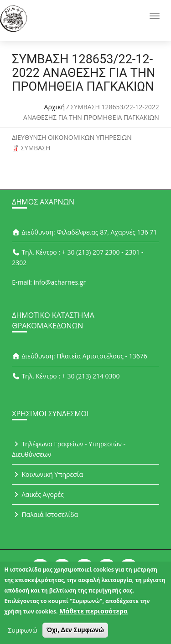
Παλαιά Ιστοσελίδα (45, 514)
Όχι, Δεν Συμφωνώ (75, 634)
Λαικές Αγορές (38, 494)
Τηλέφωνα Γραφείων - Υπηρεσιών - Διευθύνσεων (69, 449)
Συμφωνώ (22, 634)
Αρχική (55, 107)
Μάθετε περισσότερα (93, 615)
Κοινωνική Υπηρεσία (47, 474)
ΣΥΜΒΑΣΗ (36, 148)
